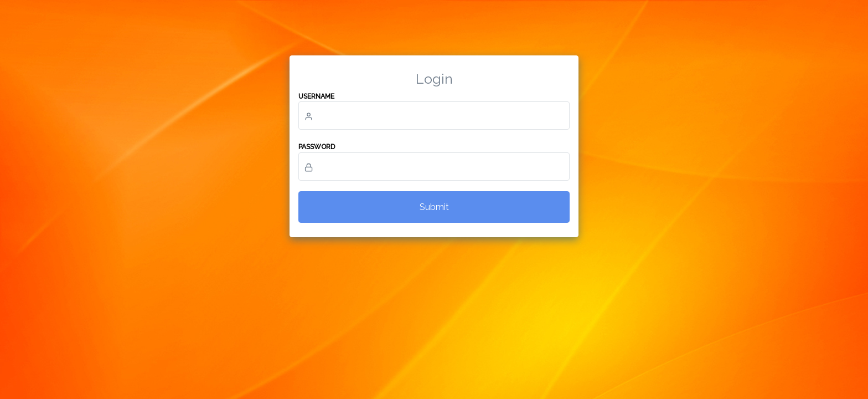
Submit (434, 207)
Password (317, 147)
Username (316, 96)
